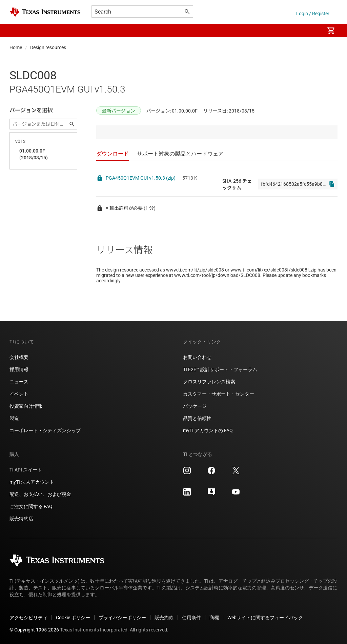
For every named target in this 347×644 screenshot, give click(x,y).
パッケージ (195, 406)
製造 (14, 418)
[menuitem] (312, 31)
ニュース (19, 382)
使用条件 (191, 618)
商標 (214, 618)
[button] (16, 31)
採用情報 (19, 369)
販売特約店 (21, 519)
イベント (19, 394)
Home (16, 47)
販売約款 (164, 618)
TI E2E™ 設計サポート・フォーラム (220, 369)
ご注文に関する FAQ (31, 506)
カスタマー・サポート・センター (219, 394)
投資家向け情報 (26, 406)
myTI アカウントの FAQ (208, 430)
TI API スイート (26, 470)
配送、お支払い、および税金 (40, 494)
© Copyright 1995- (34, 630)
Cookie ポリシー (73, 618)
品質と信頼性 (197, 418)
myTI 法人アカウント (32, 482)
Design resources (48, 47)
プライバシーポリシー (122, 618)
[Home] (45, 12)
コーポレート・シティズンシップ (45, 430)
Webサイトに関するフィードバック (265, 618)
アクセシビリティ (28, 618)
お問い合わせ (197, 357)
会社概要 (19, 357)
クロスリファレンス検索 (209, 382)
